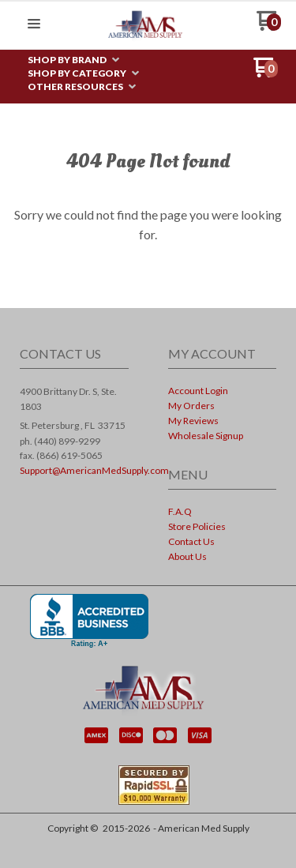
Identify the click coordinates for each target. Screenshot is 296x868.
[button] (34, 24)
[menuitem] (73, 60)
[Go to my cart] (269, 26)
